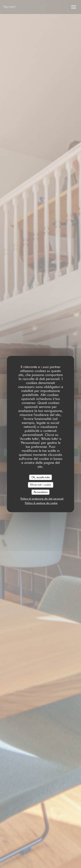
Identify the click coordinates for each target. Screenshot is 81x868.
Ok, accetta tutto (41, 477)
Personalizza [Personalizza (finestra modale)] (41, 492)
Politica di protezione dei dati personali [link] (42, 499)
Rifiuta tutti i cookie (40, 485)
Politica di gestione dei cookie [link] (41, 503)
